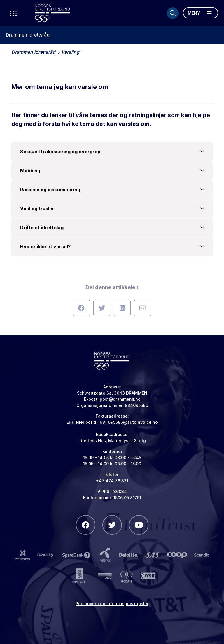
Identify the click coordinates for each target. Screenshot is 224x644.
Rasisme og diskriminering (112, 190)
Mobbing (112, 171)
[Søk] (173, 13)
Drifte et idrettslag (112, 228)
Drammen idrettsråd (28, 35)
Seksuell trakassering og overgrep (112, 152)
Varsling (70, 52)
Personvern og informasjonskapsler (112, 604)
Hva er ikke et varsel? (112, 247)
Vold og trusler (112, 209)
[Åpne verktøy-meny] (13, 13)
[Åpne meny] (201, 13)
